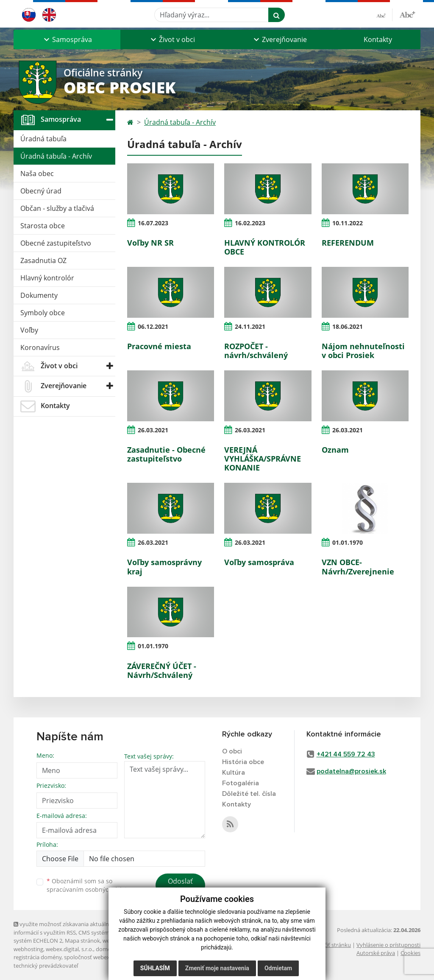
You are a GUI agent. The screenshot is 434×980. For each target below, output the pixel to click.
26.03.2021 (153, 430)
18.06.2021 (348, 326)
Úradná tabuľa (43, 139)
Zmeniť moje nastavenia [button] (217, 968)
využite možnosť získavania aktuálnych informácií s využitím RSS (66, 928)
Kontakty (378, 39)
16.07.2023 (153, 223)
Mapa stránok (82, 941)
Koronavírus (40, 347)
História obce (243, 762)
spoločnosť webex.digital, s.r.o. (102, 957)
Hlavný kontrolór (47, 278)
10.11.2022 (348, 223)
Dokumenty (39, 295)
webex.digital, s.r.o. (70, 949)
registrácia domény (38, 957)
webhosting (28, 949)
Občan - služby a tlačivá (57, 208)
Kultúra (234, 773)
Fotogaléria (241, 783)
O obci (232, 751)
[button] (67, 39)
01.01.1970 (348, 542)
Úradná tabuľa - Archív (56, 156)
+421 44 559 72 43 (346, 754)
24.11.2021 (250, 326)
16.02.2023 (250, 223)
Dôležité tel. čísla (249, 794)
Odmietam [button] (278, 968)
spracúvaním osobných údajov (90, 889)
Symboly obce (43, 313)
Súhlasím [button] (155, 968)
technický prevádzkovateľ (46, 966)
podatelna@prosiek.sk (351, 771)
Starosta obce (43, 226)
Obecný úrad (41, 191)
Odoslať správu (180, 886)
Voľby (29, 330)
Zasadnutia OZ (43, 260)
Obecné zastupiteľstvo (56, 243)
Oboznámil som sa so (90, 885)
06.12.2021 (153, 326)
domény (106, 949)
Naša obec (37, 174)
